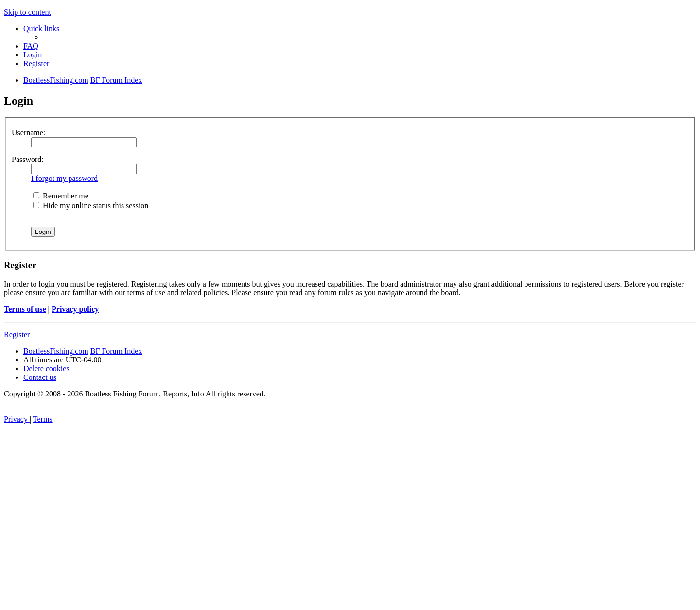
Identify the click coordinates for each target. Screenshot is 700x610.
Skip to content (27, 12)
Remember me (61, 196)
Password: (28, 159)
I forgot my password (64, 178)
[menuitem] (31, 46)
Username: (28, 133)
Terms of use (25, 309)
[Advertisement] (350, 537)
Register (17, 334)
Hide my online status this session (91, 206)
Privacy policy (75, 309)
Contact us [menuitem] (40, 377)
